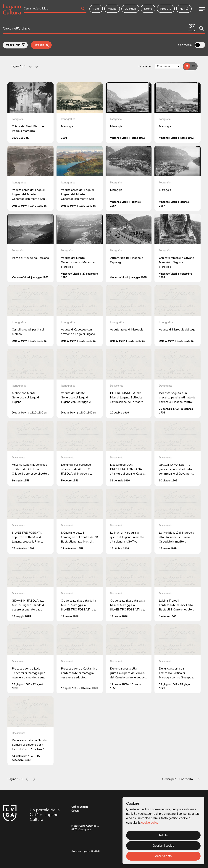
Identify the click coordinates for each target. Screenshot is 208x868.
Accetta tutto (163, 856)
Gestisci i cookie (163, 846)
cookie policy (150, 823)
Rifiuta (163, 835)
